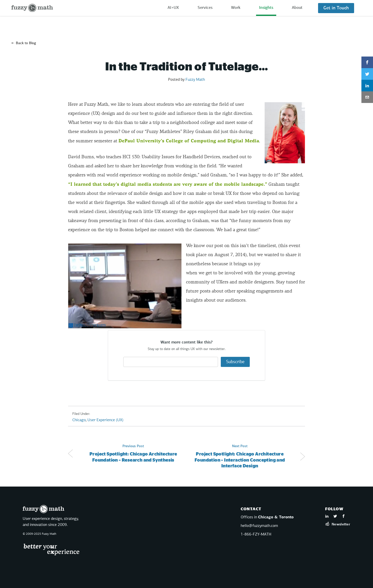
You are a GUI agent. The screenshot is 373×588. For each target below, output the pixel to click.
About (297, 8)
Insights (266, 8)
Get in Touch (336, 8)
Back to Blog (26, 43)
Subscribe (235, 362)
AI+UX (173, 8)
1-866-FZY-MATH (256, 534)
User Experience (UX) (105, 420)
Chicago (79, 420)
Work (236, 8)
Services (205, 8)
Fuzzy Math (195, 80)
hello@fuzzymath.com (259, 526)
